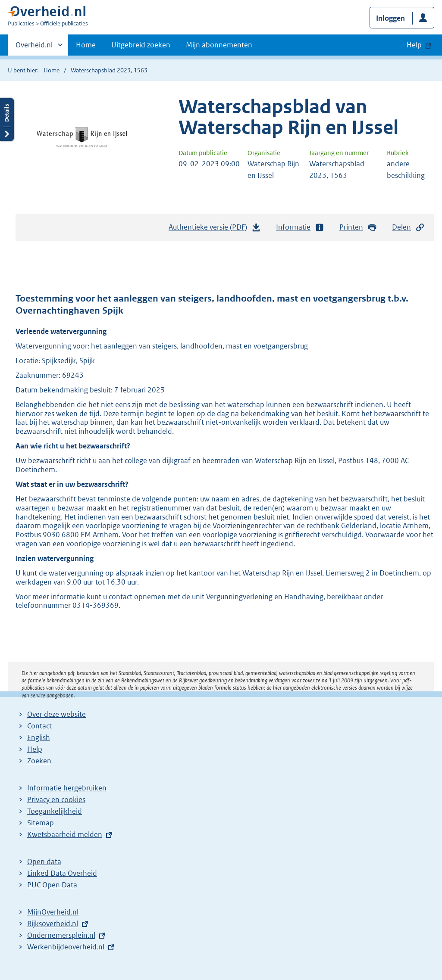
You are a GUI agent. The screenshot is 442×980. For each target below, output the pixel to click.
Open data (44, 862)
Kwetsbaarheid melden (65, 834)
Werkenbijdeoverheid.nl (66, 947)
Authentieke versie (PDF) (215, 229)
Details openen (7, 120)
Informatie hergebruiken (67, 788)
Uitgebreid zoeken (141, 45)
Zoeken (39, 761)
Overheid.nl (34, 47)
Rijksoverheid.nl (53, 924)
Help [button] (414, 45)
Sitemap (41, 823)
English (39, 737)
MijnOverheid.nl (53, 912)
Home (86, 45)
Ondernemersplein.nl (61, 935)
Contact (39, 726)
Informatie (300, 227)
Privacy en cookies (56, 800)
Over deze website (56, 714)
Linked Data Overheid (62, 873)
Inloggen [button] (390, 18)
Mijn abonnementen (219, 45)
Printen (358, 227)
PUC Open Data (52, 885)
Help (35, 749)
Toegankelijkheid (55, 811)
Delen (408, 227)
